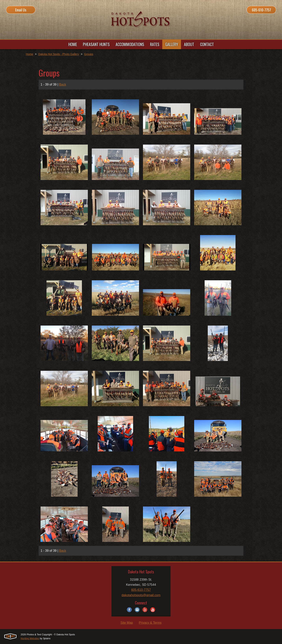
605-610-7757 (261, 10)
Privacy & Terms (150, 623)
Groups (89, 54)
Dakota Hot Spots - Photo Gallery (59, 54)
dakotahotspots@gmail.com (141, 595)
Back (63, 84)
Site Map (127, 623)
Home (29, 54)
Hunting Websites (30, 638)
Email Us (21, 10)
